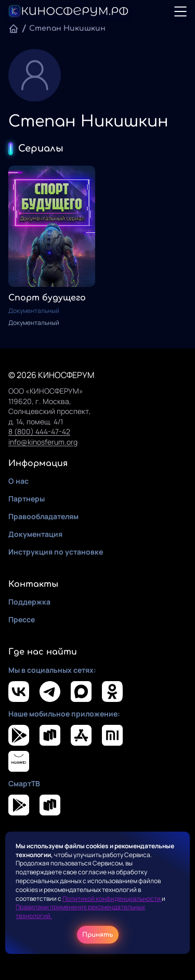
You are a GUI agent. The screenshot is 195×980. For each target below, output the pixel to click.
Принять (98, 935)
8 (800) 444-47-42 (39, 431)
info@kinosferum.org (43, 442)
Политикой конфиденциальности (112, 899)
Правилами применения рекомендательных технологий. (80, 911)
